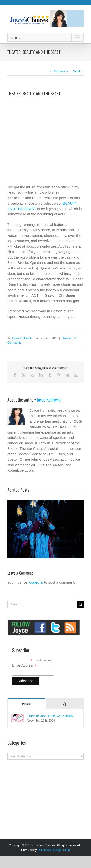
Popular (26, 704)
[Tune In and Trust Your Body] (17, 716)
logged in (36, 582)
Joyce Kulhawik (21, 338)
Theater (66, 338)
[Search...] (42, 604)
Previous (61, 71)
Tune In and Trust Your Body (50, 716)
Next (76, 71)
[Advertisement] (44, 801)
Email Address (25, 666)
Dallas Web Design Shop (54, 850)
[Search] (80, 604)
